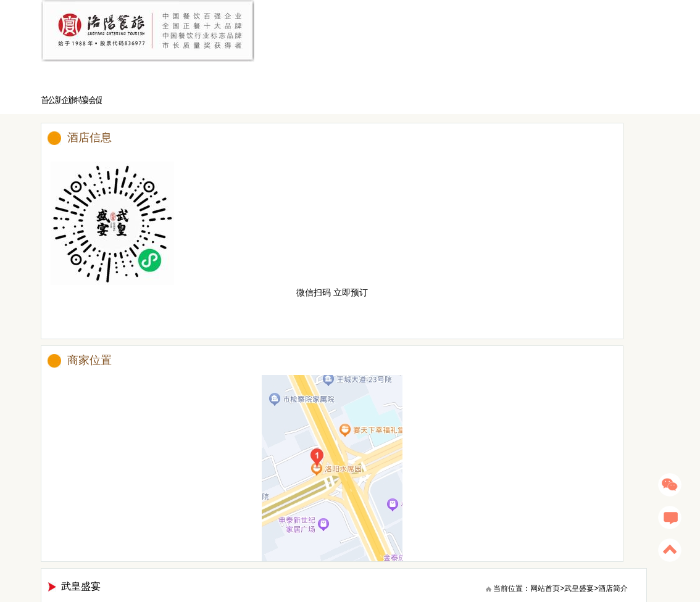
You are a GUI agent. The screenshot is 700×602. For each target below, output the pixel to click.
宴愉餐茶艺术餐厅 (110, 548)
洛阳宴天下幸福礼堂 (370, 548)
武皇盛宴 (591, 86)
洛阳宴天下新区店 (302, 548)
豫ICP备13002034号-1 (426, 581)
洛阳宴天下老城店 (238, 548)
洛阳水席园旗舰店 (174, 548)
